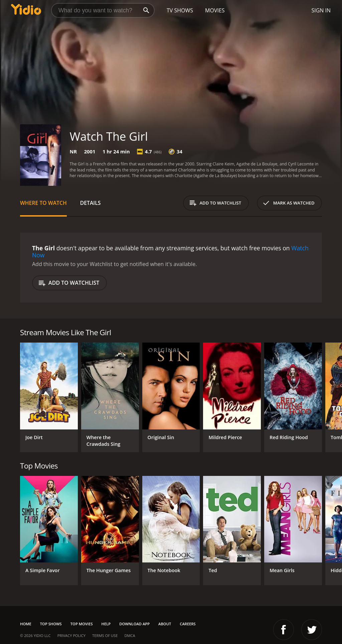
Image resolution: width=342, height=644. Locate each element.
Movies (215, 10)
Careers (188, 624)
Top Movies (82, 624)
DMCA (130, 635)
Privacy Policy (71, 635)
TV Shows (180, 10)
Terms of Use (105, 635)
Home (26, 624)
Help (106, 624)
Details (91, 203)
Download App (134, 624)
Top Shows (51, 624)
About (165, 624)
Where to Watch (43, 203)
